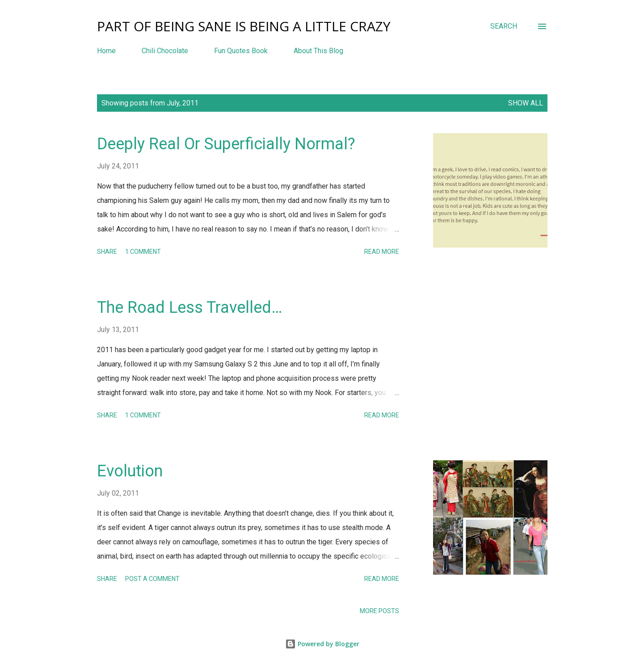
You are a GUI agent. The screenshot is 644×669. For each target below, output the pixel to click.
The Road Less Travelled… (189, 307)
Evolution (130, 471)
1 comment (143, 252)
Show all (526, 103)
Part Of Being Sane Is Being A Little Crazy (244, 26)
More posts (379, 611)
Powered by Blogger (322, 644)
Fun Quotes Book (241, 51)
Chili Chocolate (165, 51)
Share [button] (107, 252)
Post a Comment (152, 579)
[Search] (504, 26)
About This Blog (318, 51)
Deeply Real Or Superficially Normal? (226, 144)
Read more (382, 252)
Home (106, 51)
